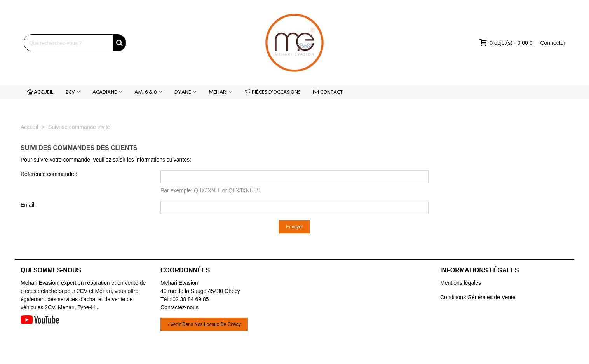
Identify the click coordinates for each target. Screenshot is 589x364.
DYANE (183, 92)
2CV (70, 92)
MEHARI (218, 92)
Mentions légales (461, 283)
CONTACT (328, 92)
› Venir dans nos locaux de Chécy (204, 324)
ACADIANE (105, 92)
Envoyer (294, 227)
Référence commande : (49, 174)
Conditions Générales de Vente (478, 297)
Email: (28, 205)
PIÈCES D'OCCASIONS (273, 92)
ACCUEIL (40, 92)
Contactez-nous (179, 307)
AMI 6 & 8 (146, 92)
